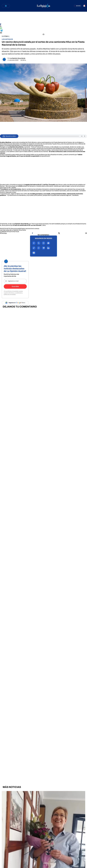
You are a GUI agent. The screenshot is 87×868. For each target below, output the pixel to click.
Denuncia (14, 229)
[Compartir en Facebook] (43, 24)
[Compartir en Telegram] (43, 31)
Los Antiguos (5, 36)
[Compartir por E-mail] (43, 33)
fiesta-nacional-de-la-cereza (30, 229)
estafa (19, 229)
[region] (43, 18)
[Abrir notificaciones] (84, 6)
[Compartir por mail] (86, 233)
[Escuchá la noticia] (9, 136)
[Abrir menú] (6, 6)
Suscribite (15, 286)
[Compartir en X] (43, 26)
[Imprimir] (43, 35)
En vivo (78, 6)
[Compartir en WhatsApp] (43, 28)
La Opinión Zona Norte (18, 58)
